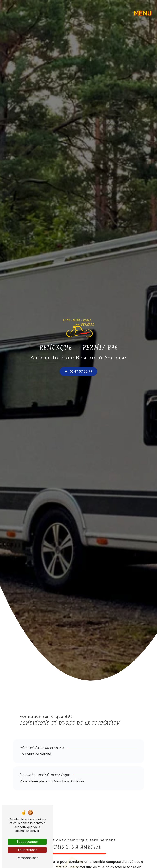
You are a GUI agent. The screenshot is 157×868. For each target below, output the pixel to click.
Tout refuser (27, 850)
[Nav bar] (144, 11)
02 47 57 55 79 (78, 371)
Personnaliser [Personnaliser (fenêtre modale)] (27, 858)
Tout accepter (27, 842)
